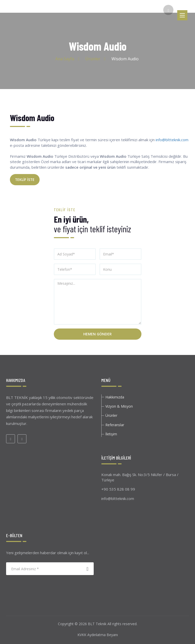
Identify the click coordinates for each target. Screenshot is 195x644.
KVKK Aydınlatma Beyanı (98, 635)
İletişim (111, 434)
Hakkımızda (115, 397)
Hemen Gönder (97, 334)
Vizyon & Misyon (119, 406)
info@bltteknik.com (172, 140)
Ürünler (93, 59)
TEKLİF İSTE (25, 180)
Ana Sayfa (65, 59)
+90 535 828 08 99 (118, 489)
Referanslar (115, 425)
